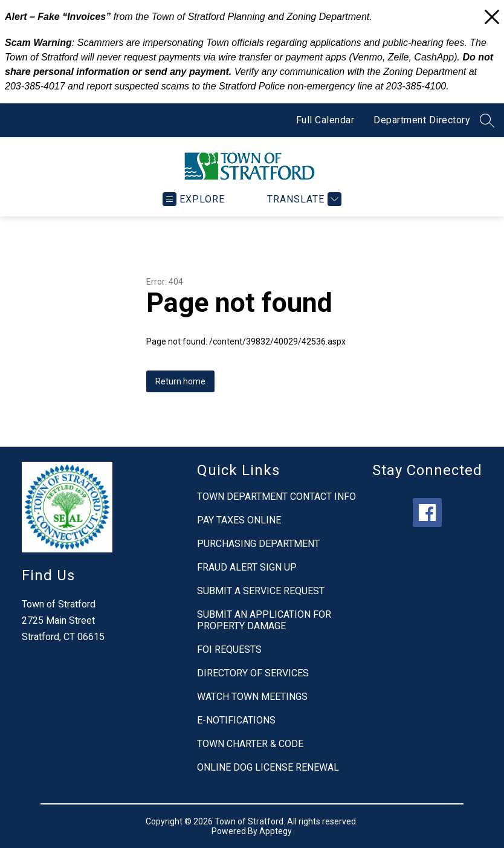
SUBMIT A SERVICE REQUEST (261, 591)
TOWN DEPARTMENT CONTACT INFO (276, 497)
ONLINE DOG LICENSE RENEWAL (268, 767)
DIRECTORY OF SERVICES (253, 673)
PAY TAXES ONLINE (239, 520)
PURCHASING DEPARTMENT (258, 544)
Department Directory (422, 120)
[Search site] (487, 120)
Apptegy (276, 831)
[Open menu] (194, 199)
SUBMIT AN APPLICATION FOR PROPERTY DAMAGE (264, 620)
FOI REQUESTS (229, 649)
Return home (180, 381)
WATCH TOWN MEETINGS (252, 697)
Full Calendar (325, 120)
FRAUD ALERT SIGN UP (247, 567)
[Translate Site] (303, 199)
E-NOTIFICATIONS (236, 720)
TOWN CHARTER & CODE (250, 744)
